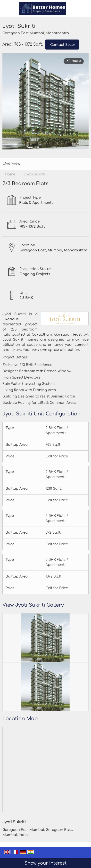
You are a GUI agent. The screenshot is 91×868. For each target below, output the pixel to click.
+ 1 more (74, 61)
